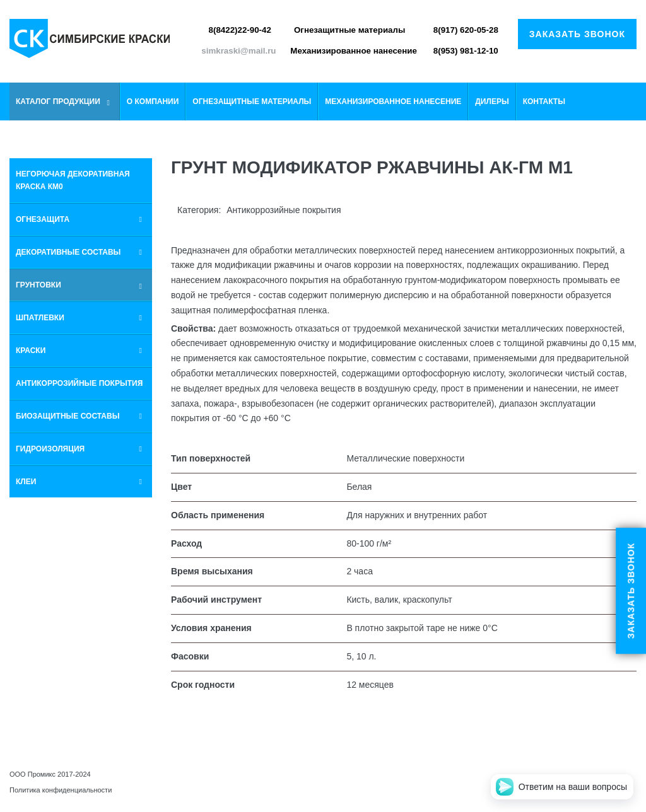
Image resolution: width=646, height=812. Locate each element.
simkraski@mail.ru (238, 51)
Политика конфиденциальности (61, 790)
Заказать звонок (577, 34)
